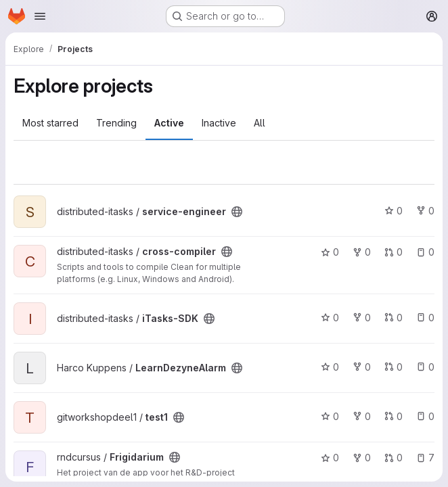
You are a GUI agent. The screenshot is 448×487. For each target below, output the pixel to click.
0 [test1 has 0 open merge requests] (394, 416)
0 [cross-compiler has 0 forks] (362, 252)
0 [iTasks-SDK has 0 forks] (362, 318)
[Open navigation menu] (40, 16)
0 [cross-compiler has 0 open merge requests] (394, 252)
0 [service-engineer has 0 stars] (394, 211)
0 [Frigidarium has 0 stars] (330, 458)
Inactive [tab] (219, 123)
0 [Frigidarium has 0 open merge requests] (394, 458)
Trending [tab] (116, 123)
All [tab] (260, 123)
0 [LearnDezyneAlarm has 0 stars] (330, 367)
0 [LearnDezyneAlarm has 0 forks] (362, 367)
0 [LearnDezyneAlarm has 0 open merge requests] (394, 367)
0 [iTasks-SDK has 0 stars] (330, 318)
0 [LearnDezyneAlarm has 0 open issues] (425, 367)
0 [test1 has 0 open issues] (425, 416)
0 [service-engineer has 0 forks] (425, 211)
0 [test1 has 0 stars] (330, 416)
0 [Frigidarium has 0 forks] (362, 458)
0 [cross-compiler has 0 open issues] (425, 252)
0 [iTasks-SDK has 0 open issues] (425, 318)
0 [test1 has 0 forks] (362, 416)
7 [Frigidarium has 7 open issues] (425, 458)
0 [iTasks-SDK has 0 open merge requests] (394, 318)
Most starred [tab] (50, 123)
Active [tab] (169, 123)
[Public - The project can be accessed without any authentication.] (237, 212)
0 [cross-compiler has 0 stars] (330, 252)
